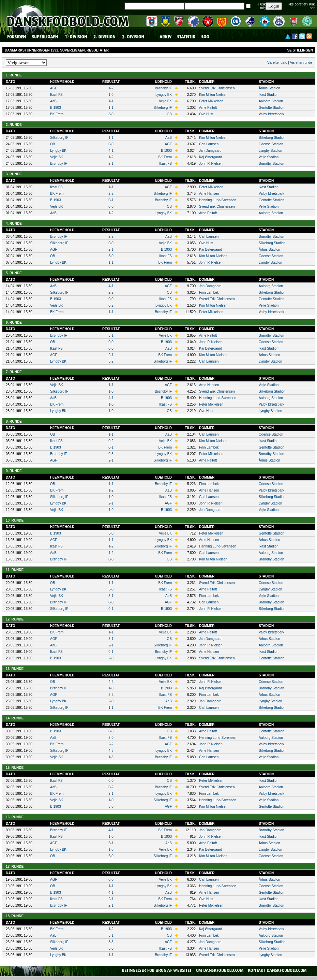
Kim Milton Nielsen (213, 95)
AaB (53, 101)
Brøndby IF (163, 88)
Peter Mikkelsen (211, 101)
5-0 (111, 589)
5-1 (111, 596)
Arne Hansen (209, 194)
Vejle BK (165, 101)
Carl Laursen (209, 144)
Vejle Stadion (269, 157)
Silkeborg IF (163, 108)
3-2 (111, 695)
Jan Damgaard (210, 151)
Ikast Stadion (269, 95)
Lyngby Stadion (270, 151)
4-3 (111, 751)
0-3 (111, 454)
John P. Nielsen (211, 164)
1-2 (111, 88)
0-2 (111, 305)
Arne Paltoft (208, 108)
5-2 (111, 361)
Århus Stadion (269, 88)
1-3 (111, 757)
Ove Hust (206, 114)
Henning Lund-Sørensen (218, 200)
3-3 (111, 942)
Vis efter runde (301, 63)
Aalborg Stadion (271, 101)
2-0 (111, 658)
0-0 (111, 144)
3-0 (111, 114)
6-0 (111, 856)
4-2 (111, 682)
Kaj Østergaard (210, 157)
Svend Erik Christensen (217, 88)
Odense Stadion (271, 144)
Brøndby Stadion (271, 164)
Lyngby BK (164, 95)
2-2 (111, 194)
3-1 (111, 335)
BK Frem (57, 114)
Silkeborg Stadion (272, 138)
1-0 (111, 95)
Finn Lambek (209, 292)
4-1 (111, 151)
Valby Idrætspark (271, 114)
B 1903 (56, 108)
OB (169, 114)
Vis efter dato (277, 63)
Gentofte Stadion (271, 108)
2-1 (111, 164)
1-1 (111, 101)
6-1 (111, 843)
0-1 (111, 200)
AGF (54, 88)
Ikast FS (56, 95)
